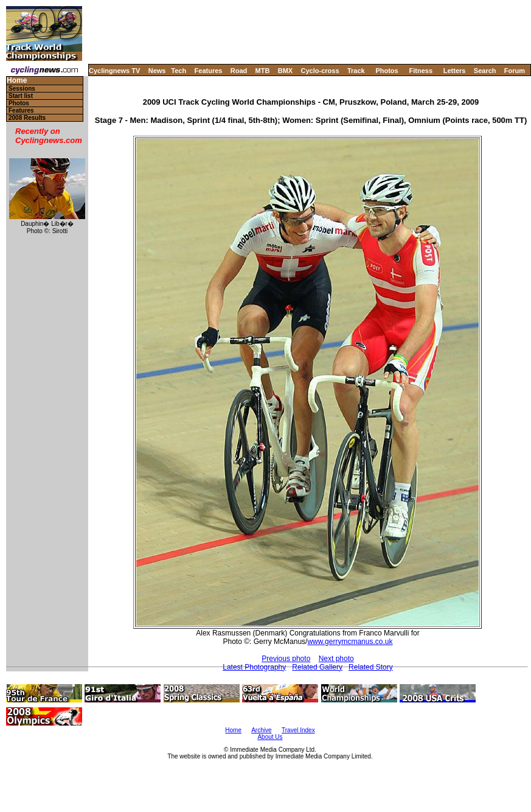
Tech (179, 71)
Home (17, 81)
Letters (455, 71)
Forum (515, 71)
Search (485, 71)
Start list (21, 96)
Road (239, 71)
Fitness (421, 71)
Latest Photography (254, 667)
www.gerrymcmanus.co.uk (350, 642)
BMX (285, 71)
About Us (270, 737)
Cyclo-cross (320, 71)
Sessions (22, 89)
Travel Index (298, 730)
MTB (263, 71)
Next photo (336, 659)
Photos (387, 71)
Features (209, 71)
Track (356, 71)
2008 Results (27, 118)
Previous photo (286, 659)
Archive (261, 730)
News (157, 71)
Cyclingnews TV (114, 71)
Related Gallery (317, 667)
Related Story (371, 667)
